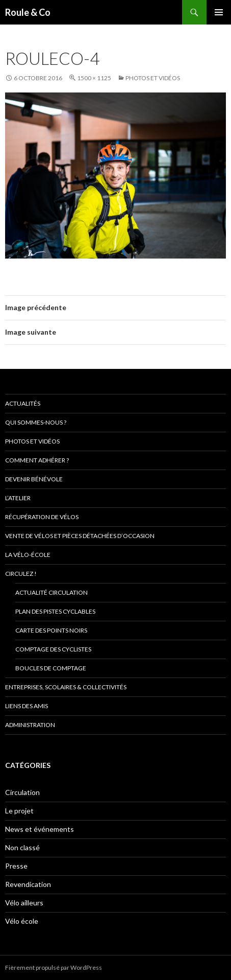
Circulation (22, 792)
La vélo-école (28, 555)
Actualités (23, 403)
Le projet (19, 811)
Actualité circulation (52, 592)
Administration (30, 725)
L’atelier (18, 498)
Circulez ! (21, 574)
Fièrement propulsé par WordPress (54, 967)
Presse (16, 866)
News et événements (40, 829)
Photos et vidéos (153, 78)
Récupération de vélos (42, 517)
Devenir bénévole (34, 479)
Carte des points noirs (51, 630)
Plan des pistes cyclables (55, 611)
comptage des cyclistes (53, 649)
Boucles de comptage (51, 668)
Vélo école (22, 921)
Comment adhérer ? (37, 460)
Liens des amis (27, 706)
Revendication (28, 884)
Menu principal (219, 12)
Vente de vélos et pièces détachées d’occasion (80, 536)
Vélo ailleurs (24, 903)
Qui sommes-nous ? (36, 422)
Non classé (22, 847)
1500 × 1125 (94, 78)
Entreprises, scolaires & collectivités (66, 687)
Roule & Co (28, 12)
